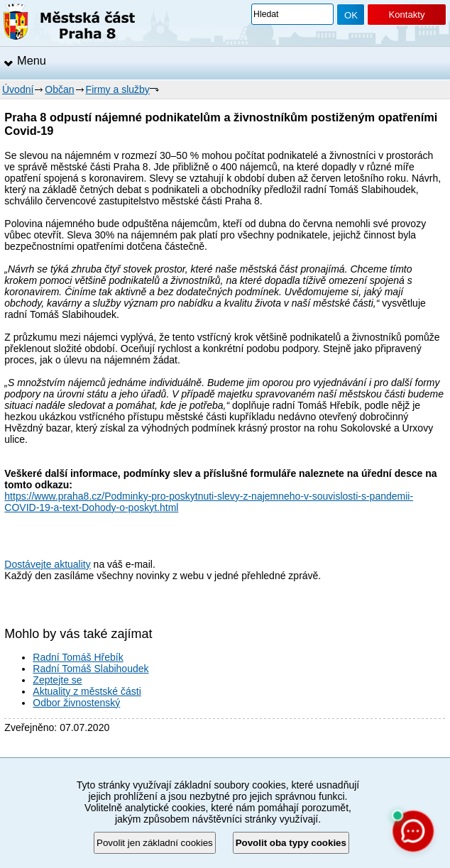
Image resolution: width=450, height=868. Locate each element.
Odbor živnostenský (76, 703)
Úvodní (18, 89)
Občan (59, 89)
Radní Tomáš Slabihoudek (90, 669)
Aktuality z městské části (87, 691)
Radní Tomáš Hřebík (78, 657)
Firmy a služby (118, 89)
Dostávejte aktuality (47, 564)
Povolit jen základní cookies (155, 843)
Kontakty (406, 15)
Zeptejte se (57, 680)
